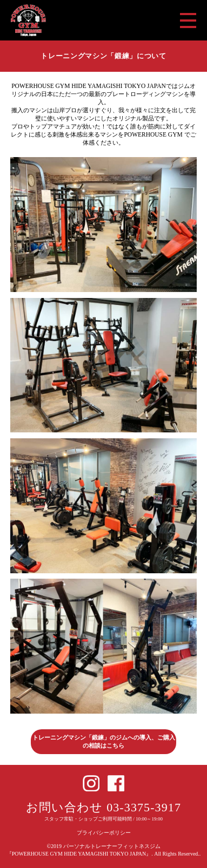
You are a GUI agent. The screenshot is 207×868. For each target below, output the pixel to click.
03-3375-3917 (144, 807)
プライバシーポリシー (104, 833)
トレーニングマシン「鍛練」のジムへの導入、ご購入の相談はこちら (104, 741)
